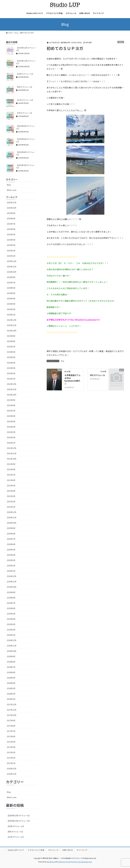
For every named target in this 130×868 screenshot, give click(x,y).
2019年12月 (12, 576)
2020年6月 (11, 544)
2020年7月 (11, 539)
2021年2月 (11, 501)
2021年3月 (11, 496)
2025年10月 (12, 208)
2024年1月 (11, 315)
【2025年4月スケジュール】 (26, 153)
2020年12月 (12, 512)
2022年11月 (12, 389)
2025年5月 (11, 234)
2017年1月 (11, 763)
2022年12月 (12, 384)
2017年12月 (12, 704)
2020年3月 (11, 560)
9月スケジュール (97, 375)
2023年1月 (11, 379)
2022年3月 (11, 432)
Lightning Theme (64, 862)
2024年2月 (11, 309)
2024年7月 (11, 283)
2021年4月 (11, 491)
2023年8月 (11, 341)
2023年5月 (11, 357)
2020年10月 (12, 523)
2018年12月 (12, 640)
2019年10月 (12, 587)
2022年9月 (11, 400)
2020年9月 (11, 528)
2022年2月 (11, 437)
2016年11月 (12, 774)
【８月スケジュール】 (25, 100)
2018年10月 (12, 651)
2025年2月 (11, 251)
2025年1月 (11, 256)
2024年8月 (11, 277)
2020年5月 (11, 550)
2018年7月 (11, 667)
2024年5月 (11, 293)
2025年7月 (11, 224)
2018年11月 (12, 646)
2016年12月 (12, 769)
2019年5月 (11, 614)
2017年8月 (11, 726)
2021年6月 (11, 480)
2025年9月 (11, 213)
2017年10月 (12, 715)
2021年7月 (11, 475)
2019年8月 (11, 598)
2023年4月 (11, 363)
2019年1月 (11, 635)
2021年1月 (11, 507)
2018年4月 (11, 683)
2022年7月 (11, 411)
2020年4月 (11, 555)
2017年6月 (11, 736)
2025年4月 (11, 240)
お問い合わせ (68, 850)
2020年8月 (11, 534)
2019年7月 (11, 603)
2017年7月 (11, 731)
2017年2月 (11, 758)
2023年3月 (11, 368)
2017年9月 (11, 720)
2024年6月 (11, 288)
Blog (121, 42)
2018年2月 (11, 694)
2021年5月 (11, 486)
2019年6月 (11, 608)
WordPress (51, 862)
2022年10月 (12, 395)
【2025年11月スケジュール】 (26, 62)
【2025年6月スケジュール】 (26, 127)
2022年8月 (11, 405)
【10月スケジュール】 (25, 74)
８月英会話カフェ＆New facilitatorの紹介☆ (72, 379)
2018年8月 (11, 662)
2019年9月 (11, 592)
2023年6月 (11, 352)
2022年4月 (11, 427)
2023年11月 (12, 325)
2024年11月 (12, 267)
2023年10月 (12, 331)
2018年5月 (11, 678)
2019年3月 (11, 624)
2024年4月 (11, 299)
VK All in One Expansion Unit (82, 862)
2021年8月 (11, 469)
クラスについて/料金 (36, 850)
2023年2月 (11, 373)
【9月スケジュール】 (25, 87)
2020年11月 (12, 517)
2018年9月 (11, 656)
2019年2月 (11, 630)
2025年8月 (11, 218)
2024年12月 (12, 261)
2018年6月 (11, 672)
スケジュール (53, 850)
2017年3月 (11, 752)
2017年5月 (11, 742)
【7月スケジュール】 (25, 113)
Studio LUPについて (16, 850)
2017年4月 (11, 747)
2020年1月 (11, 571)
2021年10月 (12, 459)
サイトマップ (82, 850)
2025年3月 (11, 245)
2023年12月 (12, 320)
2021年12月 (12, 448)
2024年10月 (12, 272)
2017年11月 (12, 710)
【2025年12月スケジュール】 (26, 49)
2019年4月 (11, 619)
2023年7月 (11, 347)
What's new (12, 190)
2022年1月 (11, 443)
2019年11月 (12, 582)
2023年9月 (11, 336)
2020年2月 (11, 566)
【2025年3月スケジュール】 (26, 166)
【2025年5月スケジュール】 (26, 140)
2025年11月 (12, 202)
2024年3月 (11, 304)
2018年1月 (11, 699)
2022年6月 (11, 416)
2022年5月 (11, 421)
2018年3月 (11, 688)
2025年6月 (11, 229)
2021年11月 (12, 453)
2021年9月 (11, 464)
